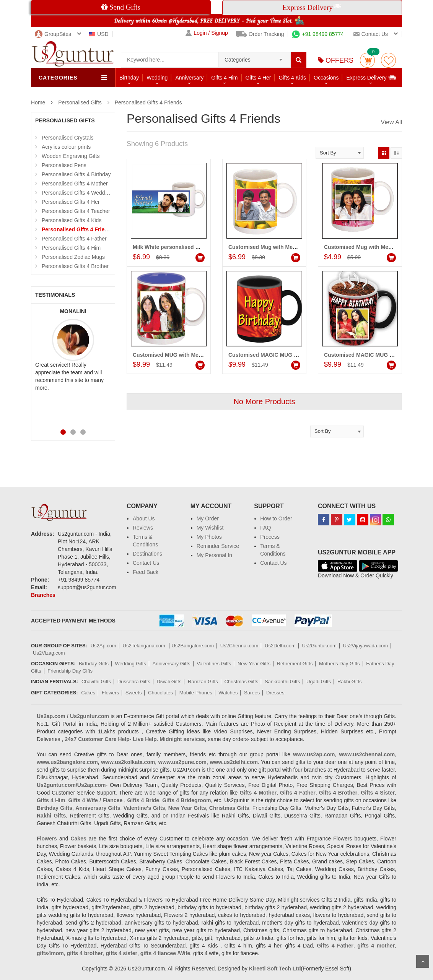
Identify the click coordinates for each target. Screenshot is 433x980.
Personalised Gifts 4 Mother (75, 184)
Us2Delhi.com (280, 646)
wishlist (388, 60)
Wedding (157, 78)
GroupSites (53, 34)
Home (38, 102)
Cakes (88, 693)
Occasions (326, 78)
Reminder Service (218, 546)
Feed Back (146, 572)
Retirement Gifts (295, 664)
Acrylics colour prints (66, 147)
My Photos (209, 537)
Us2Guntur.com (319, 646)
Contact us (371, 34)
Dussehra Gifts (134, 682)
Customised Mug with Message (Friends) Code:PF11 (295, 247)
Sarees (252, 693)
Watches (228, 693)
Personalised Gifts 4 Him (71, 248)
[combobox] (255, 57)
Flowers (111, 693)
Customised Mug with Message (364, 247)
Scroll (423, 961)
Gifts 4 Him (224, 78)
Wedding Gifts (131, 664)
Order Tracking (260, 34)
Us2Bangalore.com (193, 646)
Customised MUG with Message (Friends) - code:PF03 (201, 355)
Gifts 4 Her (258, 78)
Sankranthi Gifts (282, 682)
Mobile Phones (196, 693)
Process (270, 537)
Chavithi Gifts (96, 682)
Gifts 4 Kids (292, 78)
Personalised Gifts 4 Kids (72, 220)
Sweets (134, 693)
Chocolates (160, 693)
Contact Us (146, 563)
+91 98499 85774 (318, 34)
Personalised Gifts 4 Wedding (77, 193)
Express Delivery (372, 77)
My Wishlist (210, 528)
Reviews (143, 528)
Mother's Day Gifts (339, 664)
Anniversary (189, 78)
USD (99, 34)
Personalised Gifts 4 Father (74, 239)
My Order (208, 518)
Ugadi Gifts (319, 682)
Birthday (129, 78)
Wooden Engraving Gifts (71, 156)
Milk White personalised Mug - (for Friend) (186, 247)
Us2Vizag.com (49, 653)
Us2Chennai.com (239, 646)
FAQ (265, 528)
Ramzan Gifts (203, 682)
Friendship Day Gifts (70, 671)
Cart (367, 60)
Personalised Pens (64, 165)
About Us (144, 518)
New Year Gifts (254, 664)
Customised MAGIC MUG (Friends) (368, 355)
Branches (43, 595)
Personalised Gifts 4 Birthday (76, 174)
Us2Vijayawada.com (366, 646)
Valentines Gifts (214, 664)
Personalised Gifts (80, 102)
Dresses (275, 693)
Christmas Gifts (241, 682)
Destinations (147, 554)
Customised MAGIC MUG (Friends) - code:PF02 (288, 355)
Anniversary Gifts (172, 664)
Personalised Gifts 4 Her (71, 202)
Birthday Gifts (94, 664)
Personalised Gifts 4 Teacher (76, 211)
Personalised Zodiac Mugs (73, 257)
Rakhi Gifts (350, 682)
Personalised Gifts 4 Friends (148, 102)
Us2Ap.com (103, 646)
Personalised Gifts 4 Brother (75, 266)
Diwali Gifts (169, 682)
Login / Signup (207, 33)
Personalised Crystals (68, 138)
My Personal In (214, 555)
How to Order (276, 518)
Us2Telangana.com (145, 646)
